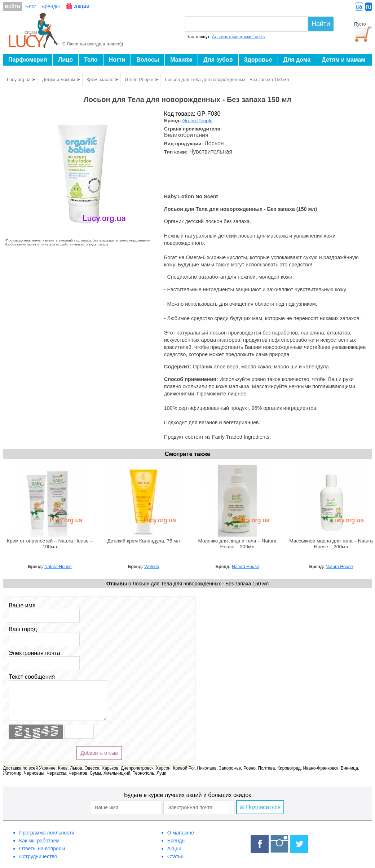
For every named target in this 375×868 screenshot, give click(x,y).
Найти (321, 24)
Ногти (117, 60)
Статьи (175, 856)
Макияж (181, 60)
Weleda (152, 567)
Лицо (65, 60)
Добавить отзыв (99, 753)
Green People (198, 121)
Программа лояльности (47, 833)
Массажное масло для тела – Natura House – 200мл (331, 544)
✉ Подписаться (260, 807)
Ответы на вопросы (42, 849)
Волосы (148, 60)
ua (359, 7)
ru (369, 7)
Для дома (297, 60)
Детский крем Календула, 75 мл (143, 541)
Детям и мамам (343, 60)
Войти (12, 6)
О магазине (181, 833)
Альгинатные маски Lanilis (238, 37)
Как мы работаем (39, 841)
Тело (91, 60)
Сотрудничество (38, 856)
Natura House (58, 567)
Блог (31, 6)
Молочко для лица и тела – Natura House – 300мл (237, 544)
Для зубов (218, 60)
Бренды (51, 6)
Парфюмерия (28, 60)
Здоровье (258, 60)
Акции (82, 6)
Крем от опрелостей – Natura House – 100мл (50, 544)
